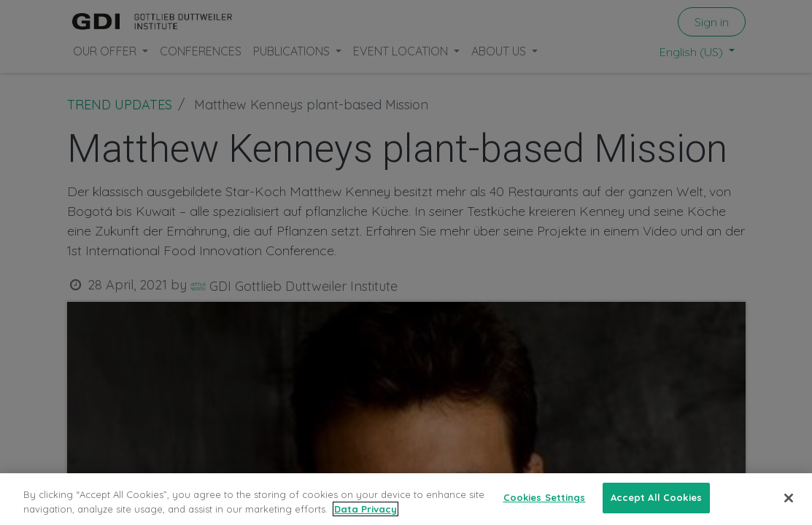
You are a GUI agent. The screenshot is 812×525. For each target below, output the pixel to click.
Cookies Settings (545, 497)
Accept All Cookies (656, 497)
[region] (406, 499)
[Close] (789, 498)
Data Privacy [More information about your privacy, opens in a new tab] (366, 509)
